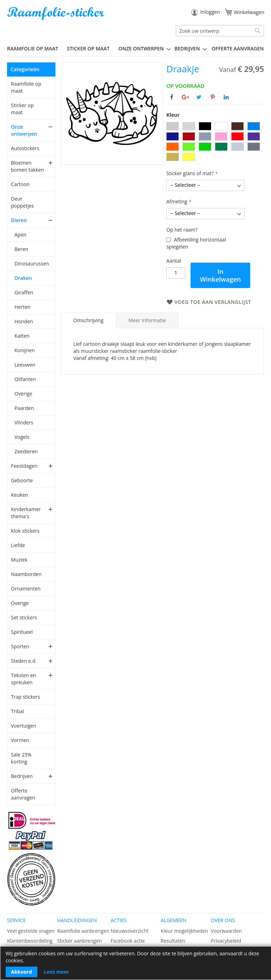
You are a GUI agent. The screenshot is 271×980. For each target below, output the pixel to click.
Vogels (22, 437)
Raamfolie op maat (26, 87)
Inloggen (210, 12)
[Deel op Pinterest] (213, 97)
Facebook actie (128, 941)
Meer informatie (147, 320)
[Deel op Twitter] (199, 97)
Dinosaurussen (32, 264)
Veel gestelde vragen (31, 931)
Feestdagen (24, 466)
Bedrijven (22, 776)
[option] (173, 126)
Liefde (18, 545)
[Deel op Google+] (185, 97)
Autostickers (25, 148)
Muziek (19, 560)
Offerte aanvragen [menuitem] (238, 48)
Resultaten (173, 941)
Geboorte (22, 480)
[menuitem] (35, 48)
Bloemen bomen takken (28, 166)
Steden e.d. (24, 661)
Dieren (19, 220)
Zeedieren (26, 451)
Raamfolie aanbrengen (83, 931)
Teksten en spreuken (23, 679)
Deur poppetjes (22, 202)
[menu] (135, 49)
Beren (21, 249)
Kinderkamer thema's (26, 513)
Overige (23, 394)
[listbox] (215, 142)
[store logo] (56, 14)
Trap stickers (26, 697)
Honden (24, 321)
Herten (22, 307)
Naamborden (26, 574)
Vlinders (24, 422)
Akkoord (22, 972)
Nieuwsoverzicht (129, 931)
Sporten (20, 646)
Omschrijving (88, 320)
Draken (23, 278)
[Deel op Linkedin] (226, 97)
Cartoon (20, 184)
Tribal (17, 711)
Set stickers (24, 617)
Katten (22, 336)
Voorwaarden (226, 931)
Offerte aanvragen (23, 794)
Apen (20, 235)
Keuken (20, 495)
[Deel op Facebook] (172, 97)
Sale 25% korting (21, 758)
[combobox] (220, 31)
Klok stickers (25, 531)
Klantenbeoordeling (30, 941)
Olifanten (25, 379)
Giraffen (24, 292)
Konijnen (25, 350)
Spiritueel (22, 632)
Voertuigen (24, 726)
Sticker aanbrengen (79, 941)
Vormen (20, 740)
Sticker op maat (22, 109)
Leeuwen (25, 365)
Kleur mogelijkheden (184, 931)
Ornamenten (26, 589)
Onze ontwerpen (24, 130)
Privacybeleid (226, 941)
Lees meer (56, 972)
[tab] (88, 320)
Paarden (24, 408)
